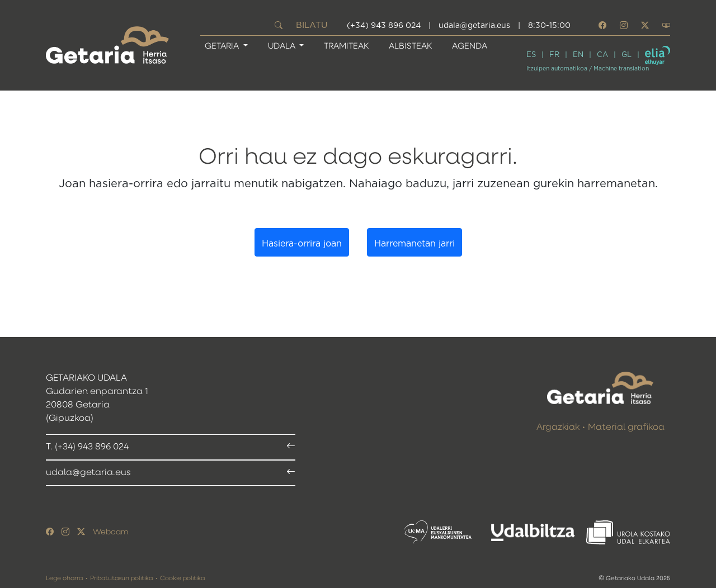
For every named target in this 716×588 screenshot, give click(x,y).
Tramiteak (346, 46)
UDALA (283, 46)
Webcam (110, 532)
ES (531, 55)
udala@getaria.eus (474, 26)
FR (554, 55)
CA (602, 55)
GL (626, 55)
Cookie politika (182, 578)
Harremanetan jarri (414, 244)
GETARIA (223, 46)
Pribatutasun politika (121, 578)
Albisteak (410, 46)
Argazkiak (558, 428)
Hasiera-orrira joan (302, 244)
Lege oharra (64, 578)
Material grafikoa (626, 428)
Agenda (470, 46)
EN (578, 55)
